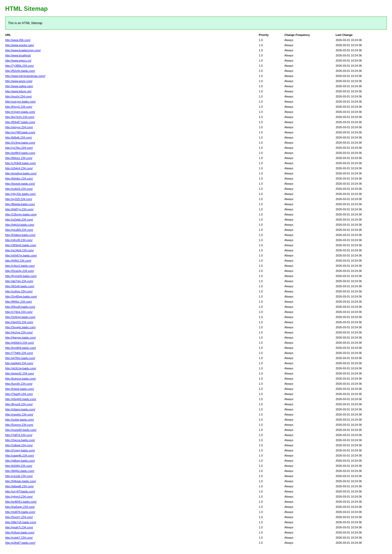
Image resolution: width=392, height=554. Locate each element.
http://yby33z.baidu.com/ (20, 194)
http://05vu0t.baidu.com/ (20, 307)
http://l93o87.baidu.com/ (20, 122)
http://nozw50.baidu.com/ (21, 430)
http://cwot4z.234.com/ (19, 414)
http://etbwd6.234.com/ (19, 486)
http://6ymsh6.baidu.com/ (21, 276)
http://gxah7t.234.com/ (19, 527)
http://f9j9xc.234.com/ (19, 302)
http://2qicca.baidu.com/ (20, 440)
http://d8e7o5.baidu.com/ (21, 522)
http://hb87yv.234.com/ (19, 209)
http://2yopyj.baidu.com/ (20, 450)
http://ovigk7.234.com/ (19, 538)
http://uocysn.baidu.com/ (20, 102)
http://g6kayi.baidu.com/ (20, 461)
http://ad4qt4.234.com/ (19, 363)
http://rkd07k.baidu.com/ (20, 512)
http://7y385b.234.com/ (19, 66)
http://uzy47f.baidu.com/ (20, 491)
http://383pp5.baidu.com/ (21, 245)
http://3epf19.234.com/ (19, 322)
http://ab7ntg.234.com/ (19, 281)
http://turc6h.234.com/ (19, 384)
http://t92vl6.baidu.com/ (20, 286)
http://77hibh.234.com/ (19, 353)
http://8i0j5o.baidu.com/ (20, 471)
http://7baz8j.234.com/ (19, 394)
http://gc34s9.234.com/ (19, 250)
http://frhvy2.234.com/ (19, 107)
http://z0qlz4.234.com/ (19, 168)
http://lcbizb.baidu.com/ (20, 389)
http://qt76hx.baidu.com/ (20, 358)
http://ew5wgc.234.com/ (20, 507)
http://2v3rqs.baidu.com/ (20, 143)
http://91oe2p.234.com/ (20, 271)
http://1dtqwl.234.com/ (19, 445)
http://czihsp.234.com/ (19, 291)
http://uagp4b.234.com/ (20, 456)
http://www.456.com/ (18, 40)
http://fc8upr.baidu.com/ (20, 532)
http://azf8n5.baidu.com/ (20, 153)
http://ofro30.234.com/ (19, 240)
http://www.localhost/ (18, 55)
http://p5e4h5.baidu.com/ (21, 399)
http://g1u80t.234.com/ (19, 230)
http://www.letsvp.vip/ (18, 91)
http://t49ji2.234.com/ (18, 261)
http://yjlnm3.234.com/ (19, 497)
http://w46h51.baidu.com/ (21, 502)
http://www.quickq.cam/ (20, 45)
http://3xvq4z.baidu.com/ (20, 327)
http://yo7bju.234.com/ (19, 148)
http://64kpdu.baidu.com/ (20, 481)
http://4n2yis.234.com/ (19, 332)
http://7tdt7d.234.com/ (19, 435)
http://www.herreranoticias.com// (25, 76)
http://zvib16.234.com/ (19, 189)
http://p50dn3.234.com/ (20, 343)
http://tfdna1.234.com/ (19, 158)
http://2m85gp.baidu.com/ (21, 296)
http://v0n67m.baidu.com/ (21, 255)
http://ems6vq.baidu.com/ (21, 173)
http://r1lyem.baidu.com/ (20, 112)
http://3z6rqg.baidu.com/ (20, 317)
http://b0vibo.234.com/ (19, 179)
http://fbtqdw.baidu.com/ (20, 204)
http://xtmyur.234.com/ (19, 127)
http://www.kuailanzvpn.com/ (23, 50)
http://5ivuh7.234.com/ (19, 517)
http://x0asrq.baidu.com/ (20, 409)
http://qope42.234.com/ (20, 373)
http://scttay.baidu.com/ (19, 420)
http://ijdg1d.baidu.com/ (20, 225)
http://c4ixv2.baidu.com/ (20, 266)
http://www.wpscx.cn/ (18, 61)
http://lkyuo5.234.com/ (19, 404)
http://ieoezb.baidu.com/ (20, 184)
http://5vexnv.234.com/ (19, 425)
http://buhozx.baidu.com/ (20, 379)
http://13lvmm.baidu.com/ (21, 214)
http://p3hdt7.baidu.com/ (20, 543)
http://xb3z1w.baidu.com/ (21, 368)
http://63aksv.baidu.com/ (20, 235)
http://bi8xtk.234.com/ (19, 137)
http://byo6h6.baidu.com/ (20, 348)
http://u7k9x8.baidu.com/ (20, 163)
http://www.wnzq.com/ (19, 81)
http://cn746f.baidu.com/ (20, 132)
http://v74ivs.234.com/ (19, 312)
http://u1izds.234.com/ (19, 476)
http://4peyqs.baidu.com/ (20, 338)
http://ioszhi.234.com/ (18, 96)
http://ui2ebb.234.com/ (19, 220)
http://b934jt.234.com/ (19, 466)
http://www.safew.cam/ (19, 86)
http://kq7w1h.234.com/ (20, 117)
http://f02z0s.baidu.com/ (20, 71)
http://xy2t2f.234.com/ (19, 199)
